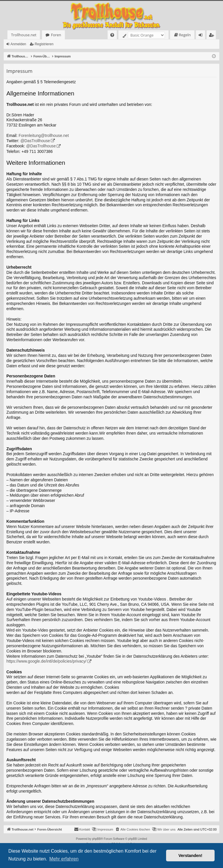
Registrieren (44, 44)
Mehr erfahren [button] (64, 859)
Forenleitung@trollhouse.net (44, 136)
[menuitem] (112, 35)
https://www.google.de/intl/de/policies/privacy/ (46, 661)
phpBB (96, 839)
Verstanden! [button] (190, 856)
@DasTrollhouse (35, 141)
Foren (56, 35)
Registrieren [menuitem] (213, 36)
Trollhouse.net (24, 35)
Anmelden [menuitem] (202, 36)
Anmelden (18, 44)
